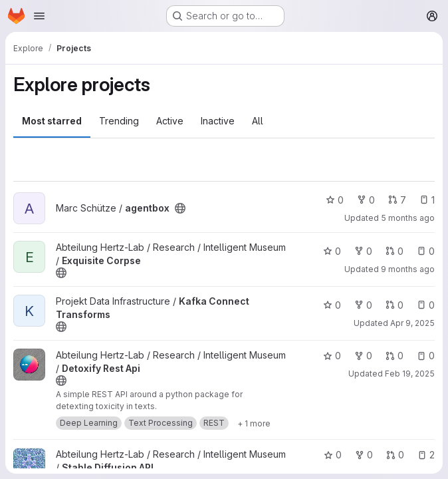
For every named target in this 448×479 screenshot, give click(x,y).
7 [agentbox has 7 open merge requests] (397, 200)
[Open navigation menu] (39, 16)
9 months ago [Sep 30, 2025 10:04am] (408, 269)
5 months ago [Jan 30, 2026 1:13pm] (408, 218)
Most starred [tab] (52, 121)
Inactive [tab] (218, 121)
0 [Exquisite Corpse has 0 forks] (363, 251)
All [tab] (258, 121)
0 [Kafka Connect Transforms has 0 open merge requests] (394, 305)
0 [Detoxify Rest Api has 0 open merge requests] (394, 356)
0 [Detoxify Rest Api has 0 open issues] (426, 356)
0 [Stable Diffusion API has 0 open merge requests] (395, 455)
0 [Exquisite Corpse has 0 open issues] (426, 251)
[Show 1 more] (254, 423)
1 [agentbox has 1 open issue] (427, 200)
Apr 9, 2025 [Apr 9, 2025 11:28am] (412, 323)
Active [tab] (170, 121)
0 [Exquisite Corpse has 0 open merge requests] (394, 251)
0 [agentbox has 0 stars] (335, 200)
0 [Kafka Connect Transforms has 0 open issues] (426, 305)
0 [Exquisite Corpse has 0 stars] (332, 251)
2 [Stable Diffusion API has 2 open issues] (426, 455)
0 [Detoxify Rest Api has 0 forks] (363, 356)
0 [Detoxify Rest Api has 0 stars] (332, 356)
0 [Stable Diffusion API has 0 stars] (333, 455)
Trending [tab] (119, 121)
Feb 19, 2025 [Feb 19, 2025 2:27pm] (410, 374)
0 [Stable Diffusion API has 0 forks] (364, 455)
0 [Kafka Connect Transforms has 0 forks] (363, 305)
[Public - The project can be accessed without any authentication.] (180, 208)
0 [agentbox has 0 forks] (366, 200)
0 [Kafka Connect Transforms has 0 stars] (332, 305)
